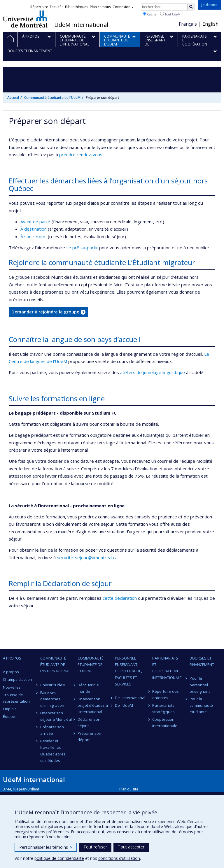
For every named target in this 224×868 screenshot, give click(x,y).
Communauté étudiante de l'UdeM (52, 98)
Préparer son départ (89, 737)
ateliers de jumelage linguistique (153, 372)
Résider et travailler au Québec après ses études (53, 750)
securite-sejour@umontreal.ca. (88, 557)
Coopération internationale (165, 723)
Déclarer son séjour (89, 723)
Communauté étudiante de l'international (55, 664)
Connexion (123, 7)
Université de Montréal (25, 19)
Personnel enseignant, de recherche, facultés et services (128, 671)
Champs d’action (17, 679)
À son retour (34, 236)
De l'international (130, 698)
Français (188, 24)
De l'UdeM (124, 705)
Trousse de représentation (16, 698)
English (210, 24)
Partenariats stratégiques (163, 709)
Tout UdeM (170, 14)
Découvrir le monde (88, 688)
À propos (11, 672)
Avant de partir (36, 222)
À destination (34, 229)
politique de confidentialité (59, 858)
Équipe (9, 716)
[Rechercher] (191, 7)
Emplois (10, 709)
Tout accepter (131, 847)
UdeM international (81, 25)
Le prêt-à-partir (83, 248)
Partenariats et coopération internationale (167, 668)
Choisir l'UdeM (53, 685)
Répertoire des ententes (166, 695)
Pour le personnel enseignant (200, 685)
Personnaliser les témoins (46, 847)
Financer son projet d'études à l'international (93, 705)
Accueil (13, 98)
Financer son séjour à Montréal (56, 716)
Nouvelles (12, 687)
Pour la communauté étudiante (201, 705)
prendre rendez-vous (81, 155)
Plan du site (129, 789)
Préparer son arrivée (52, 730)
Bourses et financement (202, 661)
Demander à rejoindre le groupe (45, 312)
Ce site (149, 14)
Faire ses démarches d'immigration (52, 699)
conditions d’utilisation (119, 858)
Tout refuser (95, 847)
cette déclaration (120, 598)
